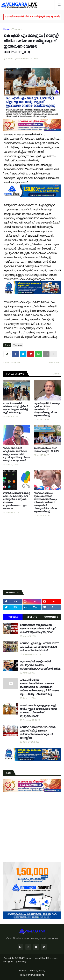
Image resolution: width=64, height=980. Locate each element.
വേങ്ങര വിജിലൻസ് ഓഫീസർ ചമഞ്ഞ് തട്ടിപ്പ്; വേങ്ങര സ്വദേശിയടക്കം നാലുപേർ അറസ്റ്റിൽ (38, 732)
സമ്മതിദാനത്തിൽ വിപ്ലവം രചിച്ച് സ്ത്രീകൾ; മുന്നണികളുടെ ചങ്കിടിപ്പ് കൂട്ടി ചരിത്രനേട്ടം (16, 408)
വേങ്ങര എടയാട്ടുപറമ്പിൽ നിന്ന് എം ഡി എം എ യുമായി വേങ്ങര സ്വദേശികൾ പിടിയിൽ (39, 647)
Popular (13, 617)
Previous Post (13, 363)
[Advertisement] (32, 554)
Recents (32, 617)
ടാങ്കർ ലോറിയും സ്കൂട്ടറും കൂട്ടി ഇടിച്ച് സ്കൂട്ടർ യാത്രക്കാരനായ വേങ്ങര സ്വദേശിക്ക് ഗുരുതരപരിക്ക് (38, 711)
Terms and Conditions (32, 975)
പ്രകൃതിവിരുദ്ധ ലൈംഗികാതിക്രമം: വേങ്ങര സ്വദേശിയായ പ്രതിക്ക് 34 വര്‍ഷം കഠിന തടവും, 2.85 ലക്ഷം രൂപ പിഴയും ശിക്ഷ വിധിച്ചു (39, 687)
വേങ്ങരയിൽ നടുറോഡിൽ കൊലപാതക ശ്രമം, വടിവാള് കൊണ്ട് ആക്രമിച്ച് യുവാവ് (37, 628)
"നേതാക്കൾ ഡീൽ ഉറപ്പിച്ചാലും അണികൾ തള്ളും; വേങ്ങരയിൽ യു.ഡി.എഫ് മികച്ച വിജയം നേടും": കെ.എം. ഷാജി (17, 454)
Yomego (23, 961)
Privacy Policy (38, 971)
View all (57, 374)
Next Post (54, 363)
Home (7, 29)
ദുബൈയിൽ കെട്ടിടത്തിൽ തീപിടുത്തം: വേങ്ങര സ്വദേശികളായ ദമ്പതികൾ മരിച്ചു (40, 665)
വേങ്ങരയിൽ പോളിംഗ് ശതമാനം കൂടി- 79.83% (46, 450)
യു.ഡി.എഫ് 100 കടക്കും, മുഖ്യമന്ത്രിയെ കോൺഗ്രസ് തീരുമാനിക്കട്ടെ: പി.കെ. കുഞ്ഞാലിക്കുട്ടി (47, 410)
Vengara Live (31, 958)
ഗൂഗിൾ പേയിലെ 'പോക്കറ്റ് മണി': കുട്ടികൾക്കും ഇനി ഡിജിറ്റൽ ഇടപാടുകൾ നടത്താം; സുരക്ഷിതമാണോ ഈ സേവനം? (16, 501)
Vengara (17, 29)
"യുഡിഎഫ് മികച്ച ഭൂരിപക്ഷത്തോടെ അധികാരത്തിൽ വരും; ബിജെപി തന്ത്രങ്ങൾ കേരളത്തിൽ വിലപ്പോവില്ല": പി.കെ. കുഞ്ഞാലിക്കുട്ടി (46, 502)
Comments (51, 617)
